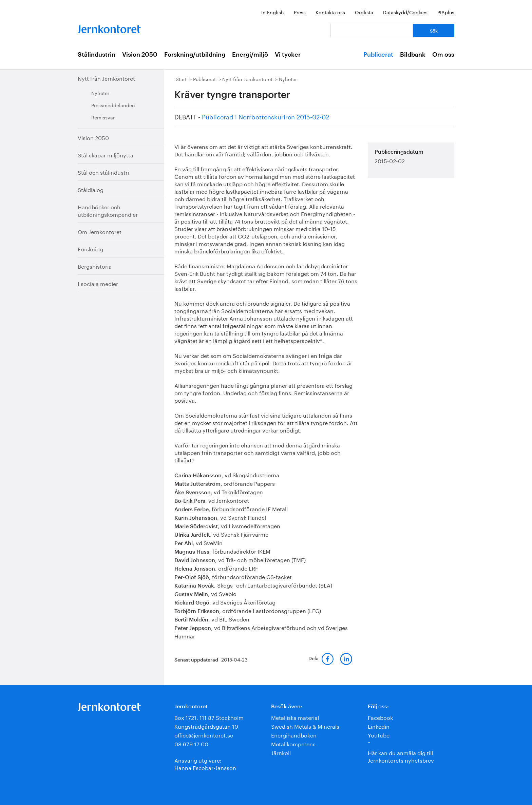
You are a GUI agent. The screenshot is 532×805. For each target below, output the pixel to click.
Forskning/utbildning (195, 55)
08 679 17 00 (191, 743)
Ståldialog (91, 189)
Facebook (380, 717)
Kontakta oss (330, 12)
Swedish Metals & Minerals (305, 726)
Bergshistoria (95, 266)
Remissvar (103, 117)
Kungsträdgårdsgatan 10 (206, 726)
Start (181, 79)
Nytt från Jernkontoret (106, 78)
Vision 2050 (140, 55)
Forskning (90, 248)
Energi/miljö (250, 55)
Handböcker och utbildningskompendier (108, 210)
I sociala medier (98, 283)
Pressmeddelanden (113, 105)
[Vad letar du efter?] (372, 31)
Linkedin (379, 726)
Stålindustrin (97, 55)
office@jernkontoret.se (204, 735)
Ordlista (364, 12)
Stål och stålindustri (103, 172)
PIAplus (446, 12)
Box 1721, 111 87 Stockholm (209, 717)
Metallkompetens (293, 743)
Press (300, 12)
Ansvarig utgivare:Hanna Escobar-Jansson (205, 763)
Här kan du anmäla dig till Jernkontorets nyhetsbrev (401, 756)
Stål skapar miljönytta (106, 155)
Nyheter (100, 93)
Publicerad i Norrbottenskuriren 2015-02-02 (265, 116)
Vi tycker (288, 55)
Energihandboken (294, 735)
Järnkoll (281, 752)
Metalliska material (295, 717)
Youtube (379, 735)
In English (273, 12)
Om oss (443, 55)
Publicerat (378, 55)
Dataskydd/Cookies (405, 12)
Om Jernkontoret (100, 231)
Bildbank (413, 55)
